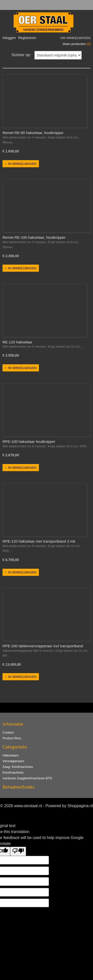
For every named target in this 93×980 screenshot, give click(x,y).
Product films (12, 738)
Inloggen (9, 38)
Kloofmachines (13, 772)
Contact (8, 732)
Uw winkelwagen (75, 38)
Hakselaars (11, 755)
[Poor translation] (18, 851)
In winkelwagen (22, 164)
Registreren (27, 38)
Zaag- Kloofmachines (18, 767)
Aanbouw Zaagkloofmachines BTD (27, 778)
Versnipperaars (13, 761)
